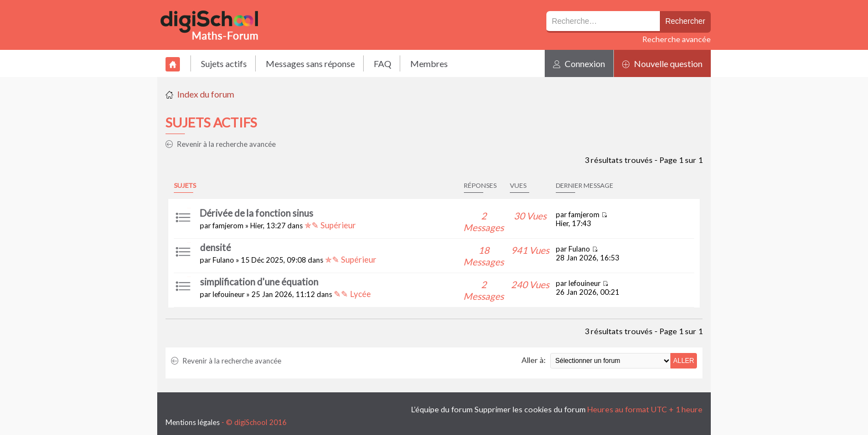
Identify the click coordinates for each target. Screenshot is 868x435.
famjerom (228, 226)
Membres (429, 63)
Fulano (223, 260)
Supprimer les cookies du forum (530, 409)
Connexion (579, 63)
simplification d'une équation (259, 282)
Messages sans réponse (310, 63)
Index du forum (206, 94)
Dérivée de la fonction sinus (257, 213)
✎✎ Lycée (352, 294)
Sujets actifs (224, 63)
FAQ (383, 63)
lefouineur (229, 294)
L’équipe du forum (442, 409)
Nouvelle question (662, 63)
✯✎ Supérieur (330, 225)
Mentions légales (193, 422)
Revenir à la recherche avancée (221, 144)
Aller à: (534, 360)
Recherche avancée (676, 39)
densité (215, 247)
